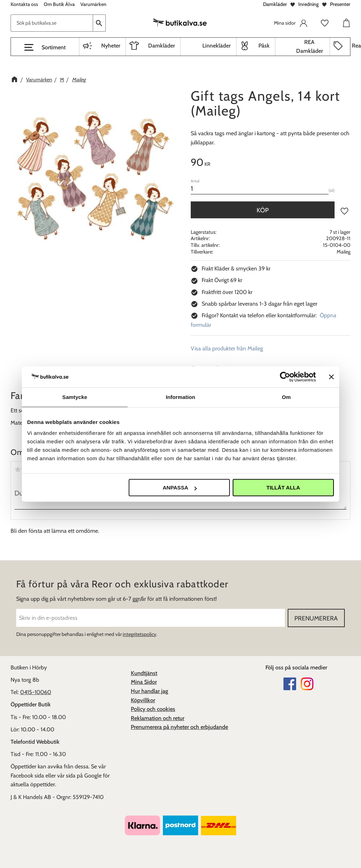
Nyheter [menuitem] (111, 46)
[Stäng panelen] (331, 377)
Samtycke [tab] (75, 397)
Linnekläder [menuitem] (216, 46)
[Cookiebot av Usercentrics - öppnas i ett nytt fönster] (285, 377)
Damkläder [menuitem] (161, 46)
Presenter (340, 4)
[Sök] (99, 23)
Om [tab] (286, 397)
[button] (45, 48)
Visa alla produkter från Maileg (227, 348)
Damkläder (275, 4)
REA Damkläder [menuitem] (310, 47)
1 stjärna (18, 469)
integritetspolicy (139, 634)
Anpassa (179, 488)
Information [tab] (180, 397)
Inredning (308, 4)
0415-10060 (36, 692)
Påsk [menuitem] (264, 46)
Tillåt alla (283, 488)
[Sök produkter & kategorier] (52, 23)
